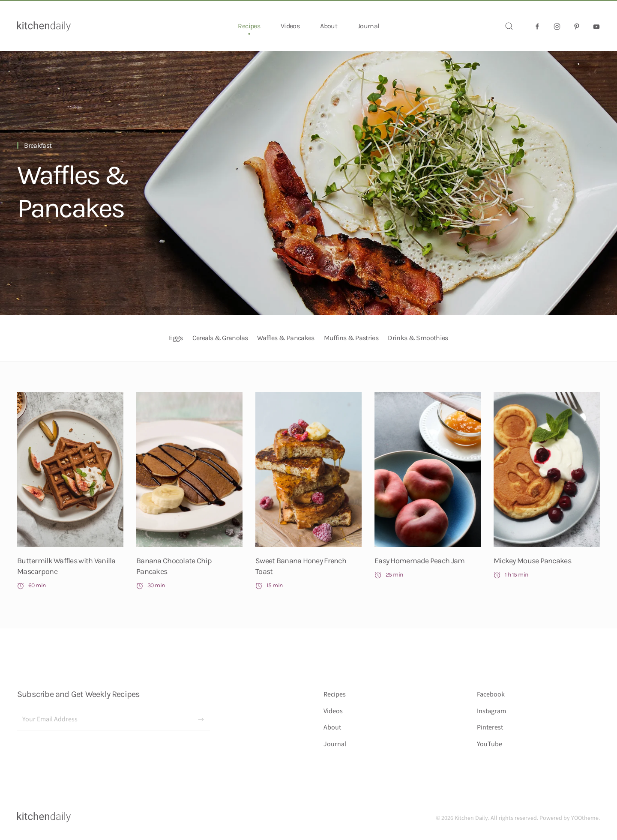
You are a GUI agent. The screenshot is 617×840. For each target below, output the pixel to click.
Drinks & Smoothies (418, 338)
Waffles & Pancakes (72, 191)
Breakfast (38, 145)
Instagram (491, 711)
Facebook (491, 694)
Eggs (176, 338)
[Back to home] (44, 26)
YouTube (490, 744)
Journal (368, 26)
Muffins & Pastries (351, 338)
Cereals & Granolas (220, 338)
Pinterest (490, 727)
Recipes (335, 694)
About (329, 26)
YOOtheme (585, 818)
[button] (509, 26)
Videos (290, 26)
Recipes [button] (249, 26)
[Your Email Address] (114, 720)
